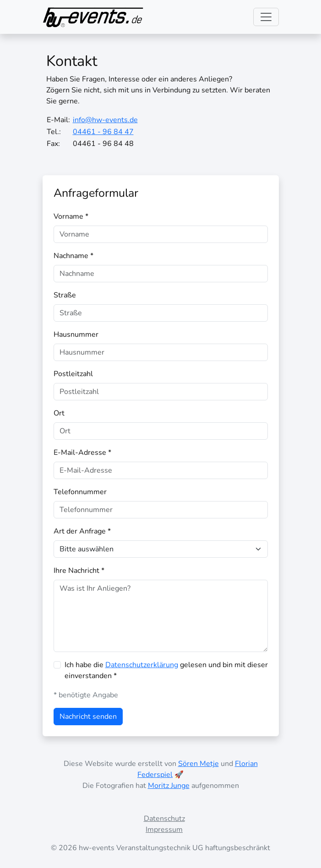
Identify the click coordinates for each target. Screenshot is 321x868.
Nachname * (73, 256)
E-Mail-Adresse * (82, 453)
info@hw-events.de (105, 120)
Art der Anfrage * (82, 531)
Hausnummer (76, 334)
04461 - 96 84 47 (103, 132)
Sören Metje (199, 764)
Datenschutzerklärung (142, 665)
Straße (65, 295)
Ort (59, 413)
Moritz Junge (169, 786)
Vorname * (71, 216)
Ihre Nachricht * (79, 571)
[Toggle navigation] (266, 17)
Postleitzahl (73, 374)
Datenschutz (164, 819)
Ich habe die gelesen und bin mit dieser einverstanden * (166, 670)
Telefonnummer (80, 492)
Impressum (164, 830)
